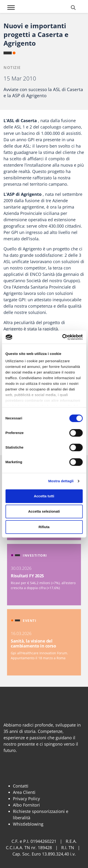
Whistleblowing (28, 824)
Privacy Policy (26, 799)
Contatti (21, 786)
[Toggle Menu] (11, 7)
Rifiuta (44, 527)
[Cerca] (73, 8)
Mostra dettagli (61, 481)
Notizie (12, 68)
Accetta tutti (44, 496)
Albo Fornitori (26, 805)
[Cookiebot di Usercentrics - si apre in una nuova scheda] (63, 337)
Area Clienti (24, 792)
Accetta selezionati (44, 511)
